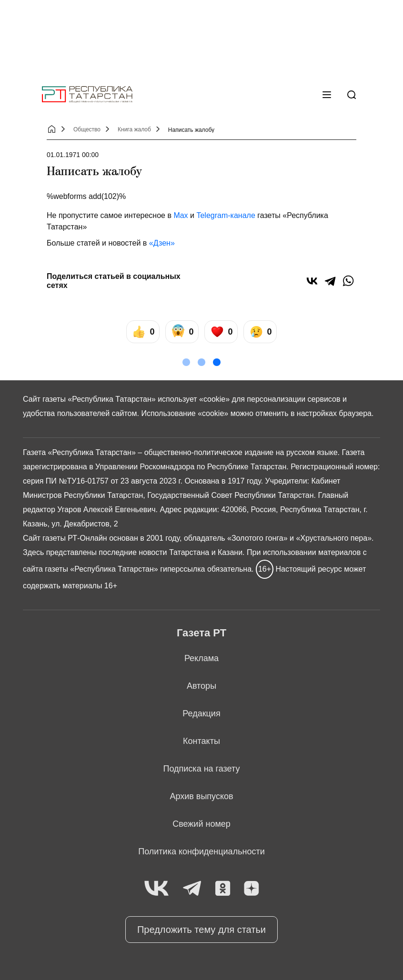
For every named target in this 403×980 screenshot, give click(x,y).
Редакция (201, 713)
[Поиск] (352, 95)
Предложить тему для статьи (201, 930)
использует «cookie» (194, 399)
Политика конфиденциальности (201, 851)
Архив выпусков (201, 796)
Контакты (201, 741)
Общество (87, 129)
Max (181, 215)
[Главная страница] (87, 94)
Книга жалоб (134, 129)
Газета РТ (201, 633)
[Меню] (327, 95)
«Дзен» (162, 243)
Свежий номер (201, 824)
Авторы (201, 686)
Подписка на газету (202, 769)
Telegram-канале (226, 215)
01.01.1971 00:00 (73, 155)
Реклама (201, 658)
